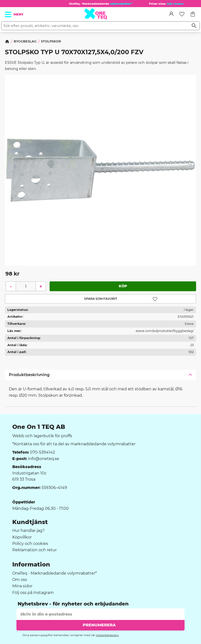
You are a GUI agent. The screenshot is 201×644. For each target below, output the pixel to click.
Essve (189, 324)
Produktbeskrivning (29, 375)
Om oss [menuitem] (20, 580)
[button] (8, 14)
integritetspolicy (107, 635)
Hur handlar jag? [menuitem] (28, 531)
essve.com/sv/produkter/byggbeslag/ (165, 331)
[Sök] (194, 26)
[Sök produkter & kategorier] (95, 26)
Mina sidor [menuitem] (22, 586)
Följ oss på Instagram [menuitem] (33, 593)
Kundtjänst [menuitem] (30, 522)
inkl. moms (175, 4)
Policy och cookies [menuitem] (30, 544)
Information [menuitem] (31, 565)
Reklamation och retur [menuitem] (34, 550)
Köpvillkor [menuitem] (22, 537)
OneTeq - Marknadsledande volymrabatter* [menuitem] (54, 573)
